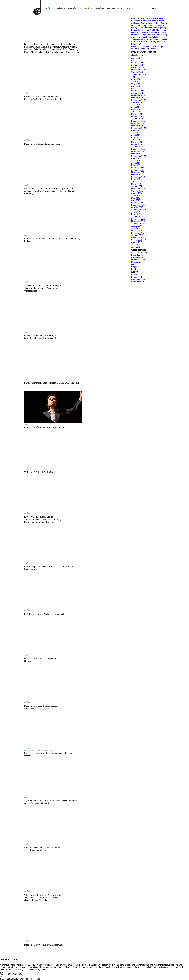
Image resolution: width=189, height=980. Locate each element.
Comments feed (138, 279)
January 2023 (137, 147)
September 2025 (139, 74)
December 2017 (138, 238)
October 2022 (137, 154)
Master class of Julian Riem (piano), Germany (40, 660)
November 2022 (138, 151)
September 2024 (139, 100)
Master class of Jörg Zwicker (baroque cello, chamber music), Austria (41, 707)
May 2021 (136, 179)
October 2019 (137, 207)
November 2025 (138, 70)
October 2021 (137, 175)
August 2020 (137, 193)
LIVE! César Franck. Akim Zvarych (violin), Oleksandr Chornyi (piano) (40, 337)
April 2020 (136, 200)
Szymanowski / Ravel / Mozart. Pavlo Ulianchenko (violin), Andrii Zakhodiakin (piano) (51, 802)
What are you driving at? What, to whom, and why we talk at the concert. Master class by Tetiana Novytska (43, 898)
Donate (128, 9)
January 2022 (137, 170)
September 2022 (139, 156)
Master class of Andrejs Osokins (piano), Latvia (45, 427)
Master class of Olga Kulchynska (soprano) (43, 945)
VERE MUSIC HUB (75, 9)
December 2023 (138, 121)
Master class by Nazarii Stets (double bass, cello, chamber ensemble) (50, 754)
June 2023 (136, 135)
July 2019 (136, 212)
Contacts (100, 9)
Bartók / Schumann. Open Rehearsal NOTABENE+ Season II (52, 383)
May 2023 (136, 137)
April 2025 (136, 86)
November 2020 (138, 189)
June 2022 (136, 163)
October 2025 (137, 72)
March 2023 (137, 142)
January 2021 (137, 186)
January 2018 (137, 235)
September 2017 (139, 240)
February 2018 (138, 233)
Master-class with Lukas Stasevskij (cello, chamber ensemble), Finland (52, 240)
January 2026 (137, 65)
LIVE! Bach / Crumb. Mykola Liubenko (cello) (45, 614)
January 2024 (137, 119)
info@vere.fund (13, 972)
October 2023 (137, 126)
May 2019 (136, 214)
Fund (48, 9)
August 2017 (137, 242)
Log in (134, 275)
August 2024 (137, 102)
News (134, 264)
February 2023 (138, 144)
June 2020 (136, 196)
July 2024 (136, 105)
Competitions (59, 9)
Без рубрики (29, 750)
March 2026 (137, 60)
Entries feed (137, 277)
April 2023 (136, 140)
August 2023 (137, 130)
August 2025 (137, 77)
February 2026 (138, 63)
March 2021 (137, 184)
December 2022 (138, 149)
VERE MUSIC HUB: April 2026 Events (42, 472)
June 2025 (136, 81)
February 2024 (138, 116)
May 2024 (136, 109)
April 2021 (136, 182)
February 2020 (138, 203)
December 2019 (138, 205)
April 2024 (136, 112)
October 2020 (137, 191)
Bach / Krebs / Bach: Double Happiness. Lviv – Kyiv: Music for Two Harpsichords (43, 98)
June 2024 (136, 107)
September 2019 (139, 210)
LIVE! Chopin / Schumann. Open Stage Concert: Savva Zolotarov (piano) (49, 568)
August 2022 (137, 158)
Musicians (89, 9)
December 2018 (138, 219)
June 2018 (136, 228)
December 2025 (138, 67)
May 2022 (136, 165)
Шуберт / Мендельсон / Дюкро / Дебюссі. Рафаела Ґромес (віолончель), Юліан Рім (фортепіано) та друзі (43, 519)
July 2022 (136, 161)
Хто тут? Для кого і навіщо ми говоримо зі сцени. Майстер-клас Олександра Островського (43, 288)
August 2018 (137, 226)
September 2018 (139, 224)
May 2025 (136, 84)
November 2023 (138, 123)
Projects (27, 41)
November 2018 (138, 221)
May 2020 (136, 198)
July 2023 (136, 133)
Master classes (138, 260)
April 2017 (136, 247)
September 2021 (139, 177)
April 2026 (136, 58)
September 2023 (139, 128)
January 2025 (137, 93)
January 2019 (137, 217)
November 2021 (138, 172)
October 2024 (137, 98)
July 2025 (136, 79)
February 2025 (138, 91)
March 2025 (137, 88)
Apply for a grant (114, 9)
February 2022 (138, 168)
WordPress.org (138, 282)
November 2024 (138, 95)
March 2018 (137, 231)
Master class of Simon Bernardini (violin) (43, 144)
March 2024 (137, 114)
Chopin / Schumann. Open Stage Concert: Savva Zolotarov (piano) (43, 849)
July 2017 (136, 245)
